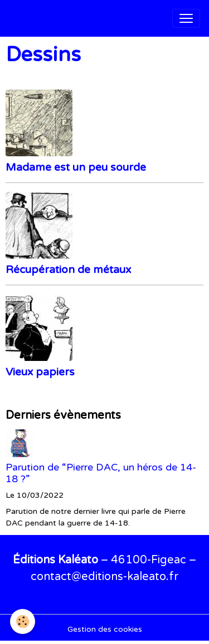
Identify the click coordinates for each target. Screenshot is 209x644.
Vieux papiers (40, 372)
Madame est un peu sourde (76, 167)
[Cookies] (23, 621)
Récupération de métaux (68, 269)
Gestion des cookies (105, 629)
